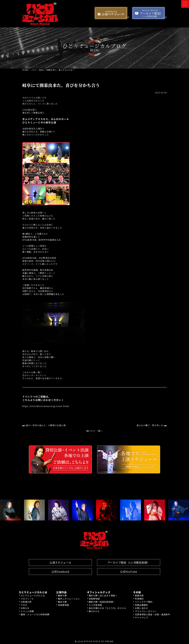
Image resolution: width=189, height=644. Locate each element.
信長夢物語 (63, 605)
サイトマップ (141, 618)
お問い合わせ (141, 608)
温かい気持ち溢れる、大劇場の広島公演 (44, 426)
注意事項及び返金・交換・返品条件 (152, 614)
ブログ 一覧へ (94, 431)
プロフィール (27, 599)
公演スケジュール (60, 562)
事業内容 (139, 595)
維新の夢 (62, 595)
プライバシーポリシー (146, 611)
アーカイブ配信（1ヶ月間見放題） (129, 562)
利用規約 (139, 599)
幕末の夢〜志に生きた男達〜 (103, 595)
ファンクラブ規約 (144, 602)
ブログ (24, 605)
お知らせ (25, 608)
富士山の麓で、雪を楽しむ (152, 426)
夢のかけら (94, 611)
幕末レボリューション (69, 599)
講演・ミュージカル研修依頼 (35, 614)
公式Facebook (60, 572)
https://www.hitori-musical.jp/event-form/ (46, 406)
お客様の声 (26, 602)
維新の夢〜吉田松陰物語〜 (102, 602)
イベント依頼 (27, 611)
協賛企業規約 (141, 605)
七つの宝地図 (95, 605)
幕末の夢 (62, 602)
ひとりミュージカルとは (33, 595)
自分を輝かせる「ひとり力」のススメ (107, 608)
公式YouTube (129, 572)
